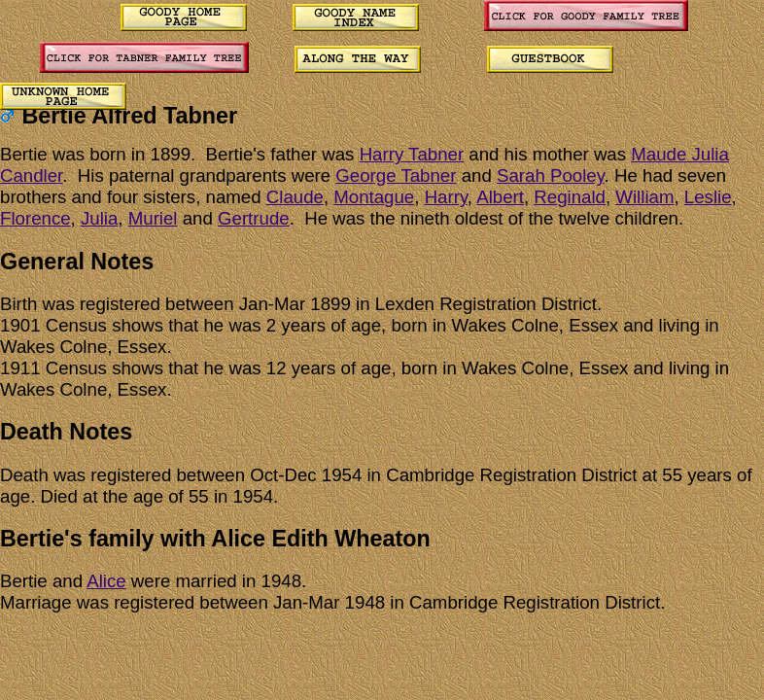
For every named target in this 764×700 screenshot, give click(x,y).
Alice (106, 581)
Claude (295, 197)
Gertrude (254, 218)
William (644, 197)
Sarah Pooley (551, 175)
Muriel (153, 218)
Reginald (570, 197)
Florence (35, 218)
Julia (99, 218)
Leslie (708, 197)
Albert (500, 197)
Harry (446, 197)
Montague (374, 197)
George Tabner (396, 175)
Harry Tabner (412, 154)
